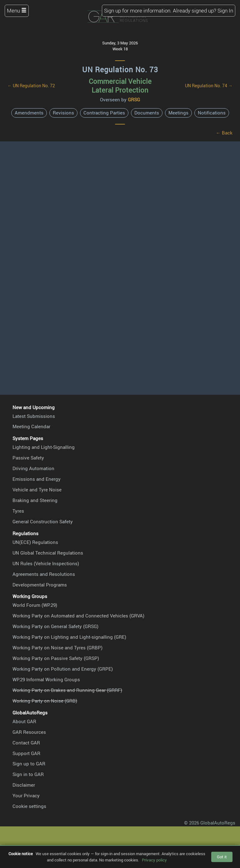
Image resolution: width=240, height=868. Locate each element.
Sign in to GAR (28, 774)
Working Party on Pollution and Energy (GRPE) (63, 669)
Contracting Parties (104, 113)
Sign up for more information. (138, 10)
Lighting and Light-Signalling (44, 447)
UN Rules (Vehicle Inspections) (46, 563)
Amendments (29, 113)
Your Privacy (26, 795)
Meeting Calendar (31, 426)
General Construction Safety (43, 521)
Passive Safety (28, 458)
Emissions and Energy (37, 479)
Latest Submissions (34, 416)
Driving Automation (33, 468)
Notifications (212, 113)
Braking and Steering (35, 500)
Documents (147, 113)
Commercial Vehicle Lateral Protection (120, 86)
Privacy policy (154, 860)
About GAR (24, 721)
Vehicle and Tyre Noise (37, 490)
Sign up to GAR (29, 764)
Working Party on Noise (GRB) (45, 701)
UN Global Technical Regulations (48, 553)
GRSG (134, 99)
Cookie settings (29, 806)
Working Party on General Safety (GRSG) (55, 626)
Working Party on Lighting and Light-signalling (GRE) (69, 637)
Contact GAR (26, 743)
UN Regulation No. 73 (120, 70)
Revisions (63, 113)
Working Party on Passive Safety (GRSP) (56, 658)
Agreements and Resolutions (44, 574)
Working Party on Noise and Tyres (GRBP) (57, 647)
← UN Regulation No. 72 (31, 86)
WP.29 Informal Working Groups (46, 679)
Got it (222, 857)
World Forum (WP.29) (35, 605)
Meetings (178, 113)
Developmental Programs (40, 585)
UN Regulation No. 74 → (209, 86)
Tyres (18, 511)
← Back (224, 133)
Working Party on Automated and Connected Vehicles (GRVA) (78, 616)
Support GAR (26, 753)
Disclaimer (24, 785)
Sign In (225, 10)
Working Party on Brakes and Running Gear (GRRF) (67, 690)
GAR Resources (29, 732)
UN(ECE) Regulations (35, 542)
